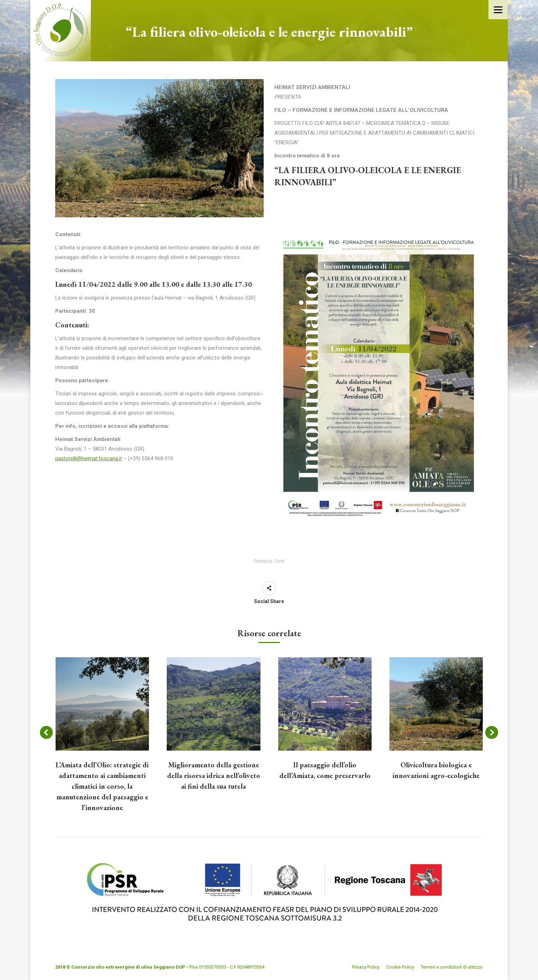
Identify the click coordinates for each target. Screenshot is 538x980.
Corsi (279, 561)
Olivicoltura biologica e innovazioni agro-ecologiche (436, 770)
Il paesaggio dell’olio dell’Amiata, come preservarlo (325, 770)
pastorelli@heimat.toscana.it (89, 458)
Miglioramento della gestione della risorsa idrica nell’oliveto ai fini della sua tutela (214, 776)
